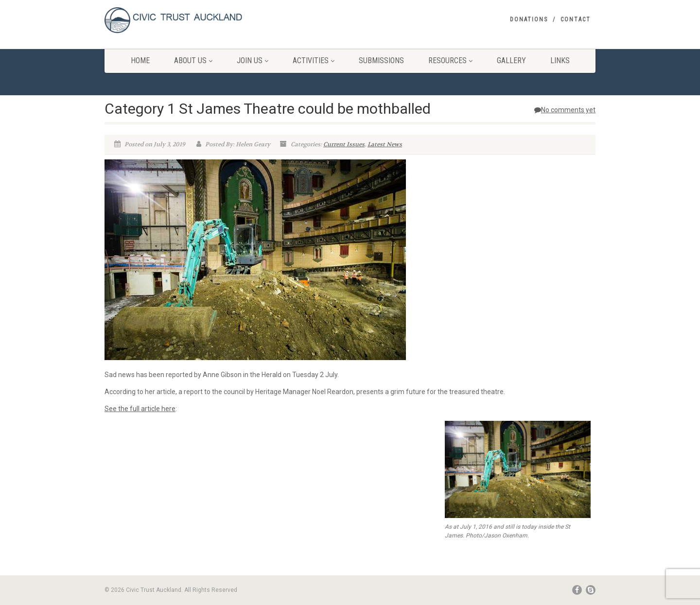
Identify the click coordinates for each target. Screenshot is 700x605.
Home (140, 60)
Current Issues (344, 144)
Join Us (253, 60)
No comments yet (565, 110)
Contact (576, 19)
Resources (450, 60)
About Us (193, 60)
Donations (529, 19)
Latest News (385, 144)
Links (560, 60)
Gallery (511, 60)
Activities (314, 60)
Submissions (381, 60)
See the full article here (140, 409)
